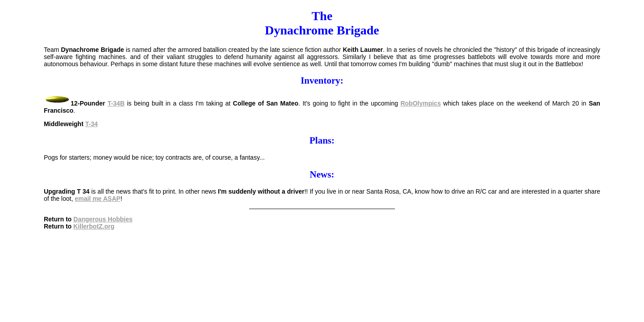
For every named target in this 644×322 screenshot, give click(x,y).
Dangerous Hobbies (103, 219)
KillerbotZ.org (94, 226)
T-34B (116, 103)
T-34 (91, 124)
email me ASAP (97, 199)
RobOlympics (420, 103)
